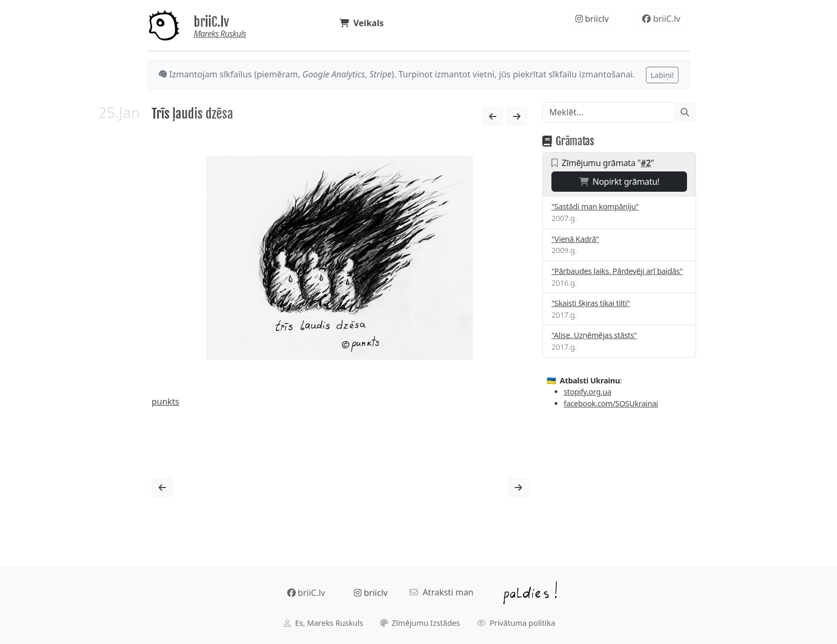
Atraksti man (441, 592)
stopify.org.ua (587, 392)
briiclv (592, 19)
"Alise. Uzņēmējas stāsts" (594, 335)
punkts (165, 402)
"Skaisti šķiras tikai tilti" (591, 303)
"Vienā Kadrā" (575, 239)
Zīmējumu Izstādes (420, 623)
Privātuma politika (516, 623)
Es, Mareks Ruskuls (323, 623)
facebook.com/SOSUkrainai (611, 403)
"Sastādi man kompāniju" (595, 206)
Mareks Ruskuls (220, 34)
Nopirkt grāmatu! (619, 182)
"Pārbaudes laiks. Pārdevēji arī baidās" (617, 271)
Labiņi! (662, 75)
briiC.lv (211, 22)
